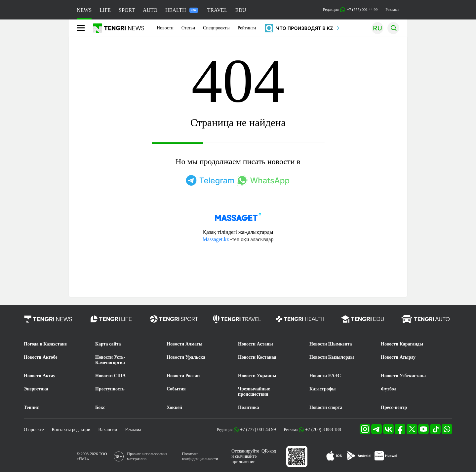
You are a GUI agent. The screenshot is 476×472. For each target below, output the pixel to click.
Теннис (31, 407)
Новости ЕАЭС (325, 376)
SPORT (127, 10)
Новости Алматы (185, 344)
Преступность (110, 389)
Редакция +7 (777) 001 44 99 (350, 10)
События (176, 389)
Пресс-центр (394, 407)
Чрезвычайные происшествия (254, 392)
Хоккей (174, 407)
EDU (241, 10)
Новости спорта (326, 407)
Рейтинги (247, 28)
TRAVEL (217, 10)
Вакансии (108, 430)
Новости (165, 28)
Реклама (392, 10)
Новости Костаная (257, 357)
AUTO (150, 10)
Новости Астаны (256, 344)
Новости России (183, 376)
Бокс (100, 407)
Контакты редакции (71, 430)
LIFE (105, 10)
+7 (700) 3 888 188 (323, 430)
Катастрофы (322, 389)
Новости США (110, 376)
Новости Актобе (41, 357)
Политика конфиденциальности (200, 456)
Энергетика (36, 389)
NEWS (84, 10)
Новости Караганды (402, 344)
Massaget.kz (216, 239)
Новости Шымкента (331, 344)
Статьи (188, 28)
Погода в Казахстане (45, 344)
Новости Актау (40, 376)
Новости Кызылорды (332, 357)
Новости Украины (257, 376)
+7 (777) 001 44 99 (258, 430)
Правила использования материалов (147, 456)
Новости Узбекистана (403, 376)
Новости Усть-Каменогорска (110, 360)
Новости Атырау (398, 357)
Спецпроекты (216, 28)
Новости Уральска (186, 357)
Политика (248, 407)
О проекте (34, 430)
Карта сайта (108, 344)
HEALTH (182, 10)
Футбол (389, 389)
